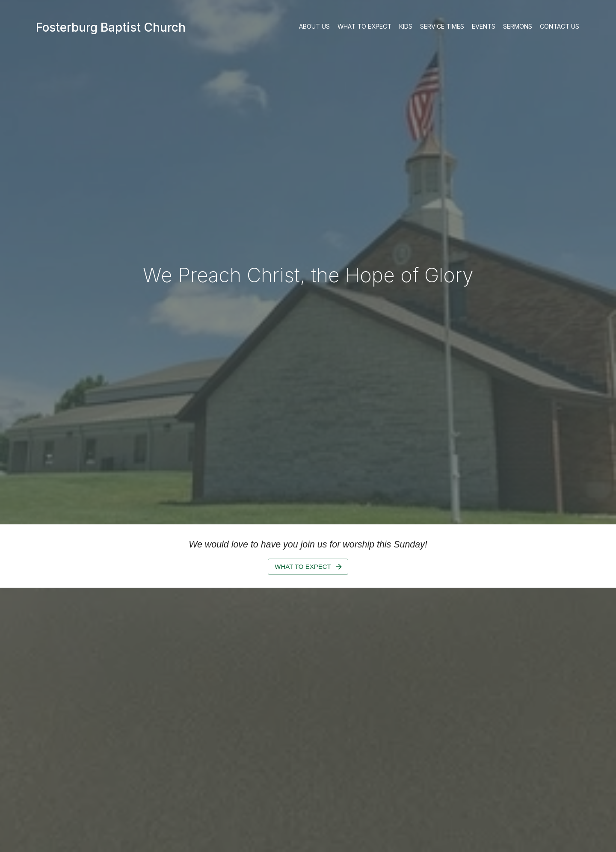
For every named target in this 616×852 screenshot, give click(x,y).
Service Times (442, 27)
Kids (406, 27)
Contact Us (560, 27)
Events (484, 27)
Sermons (518, 27)
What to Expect (364, 27)
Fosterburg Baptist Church (111, 27)
